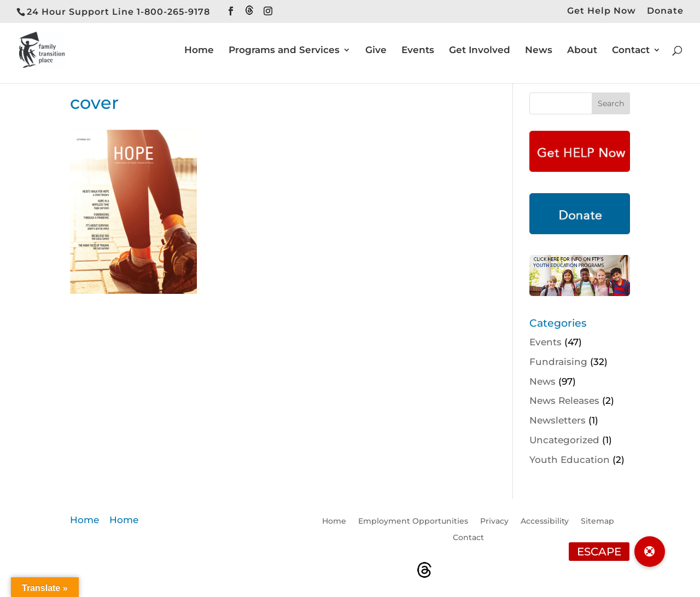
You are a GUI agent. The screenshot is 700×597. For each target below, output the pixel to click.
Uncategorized (564, 440)
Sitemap (597, 521)
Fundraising (558, 362)
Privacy (494, 521)
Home (199, 51)
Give (376, 51)
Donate (665, 11)
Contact (631, 51)
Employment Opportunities (413, 521)
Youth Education (570, 460)
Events (418, 51)
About (582, 51)
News (539, 51)
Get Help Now (602, 11)
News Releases (564, 401)
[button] (650, 552)
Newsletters (558, 420)
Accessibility (545, 521)
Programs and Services (284, 51)
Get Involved (480, 51)
